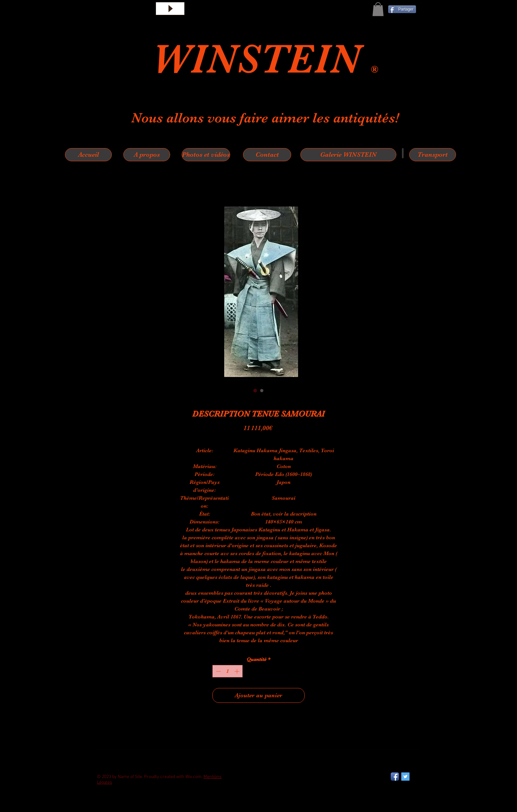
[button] (378, 9)
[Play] (170, 9)
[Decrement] (218, 671)
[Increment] (238, 671)
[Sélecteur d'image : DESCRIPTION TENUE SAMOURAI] (255, 390)
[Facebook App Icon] (395, 777)
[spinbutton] (228, 671)
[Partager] (402, 9)
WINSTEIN (261, 59)
